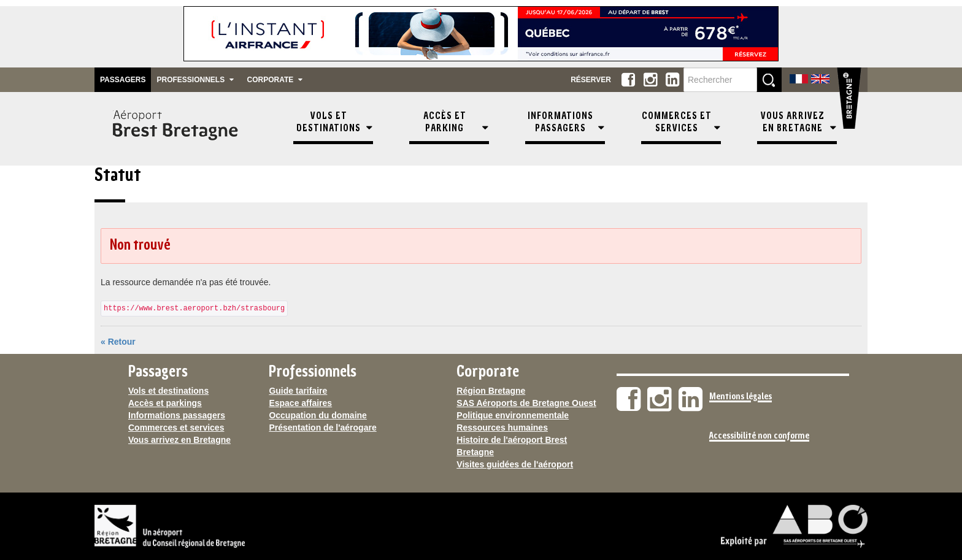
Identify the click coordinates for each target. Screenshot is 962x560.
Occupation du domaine (317, 415)
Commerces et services (176, 428)
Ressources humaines (502, 428)
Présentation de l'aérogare (322, 428)
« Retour (118, 342)
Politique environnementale (513, 415)
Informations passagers (177, 415)
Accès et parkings (165, 403)
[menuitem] (333, 129)
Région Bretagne (491, 391)
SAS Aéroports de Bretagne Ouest (526, 403)
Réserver (591, 80)
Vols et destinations (168, 391)
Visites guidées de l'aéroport (515, 464)
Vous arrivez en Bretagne (179, 440)
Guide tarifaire (298, 391)
